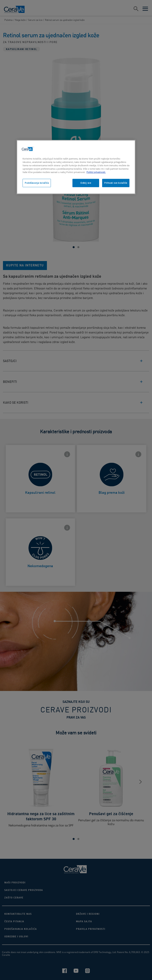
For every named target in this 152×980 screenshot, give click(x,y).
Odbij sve (86, 183)
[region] (76, 167)
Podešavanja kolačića (37, 183)
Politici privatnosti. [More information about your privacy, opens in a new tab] (96, 172)
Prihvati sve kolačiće (116, 183)
